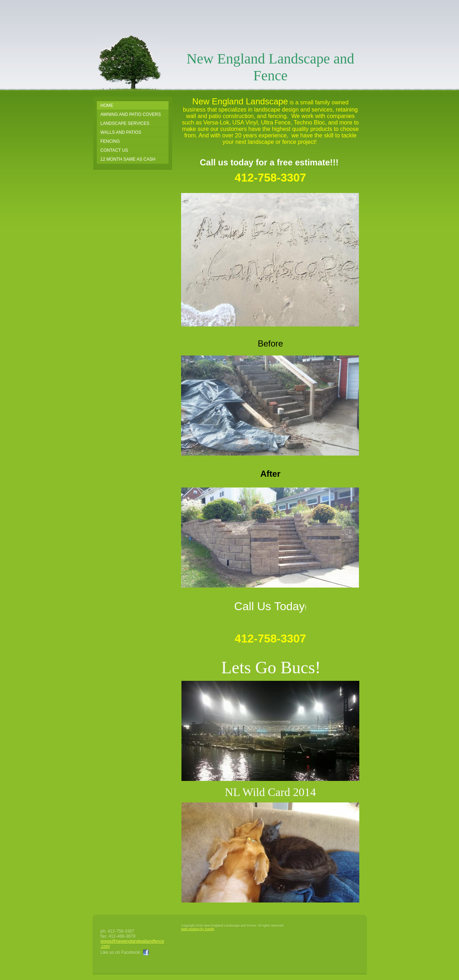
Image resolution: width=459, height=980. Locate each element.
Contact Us (114, 150)
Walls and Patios (121, 132)
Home (107, 105)
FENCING (110, 141)
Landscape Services (125, 123)
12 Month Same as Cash (128, 159)
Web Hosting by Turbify (198, 929)
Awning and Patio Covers (131, 114)
